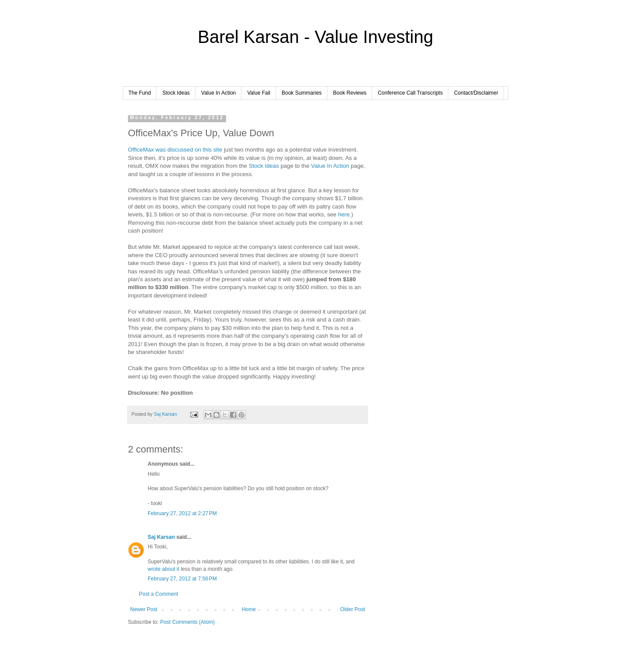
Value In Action (218, 93)
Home (249, 609)
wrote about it (163, 569)
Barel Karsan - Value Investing (315, 37)
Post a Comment (158, 594)
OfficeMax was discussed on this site (175, 150)
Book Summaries (302, 93)
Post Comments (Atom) (187, 622)
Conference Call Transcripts (410, 93)
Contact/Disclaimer (476, 93)
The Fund (140, 93)
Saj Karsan (161, 537)
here (344, 214)
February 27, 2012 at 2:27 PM (182, 513)
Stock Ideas (176, 93)
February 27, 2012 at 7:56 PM (182, 579)
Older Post (353, 609)
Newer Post (144, 609)
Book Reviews (350, 93)
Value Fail (259, 93)
